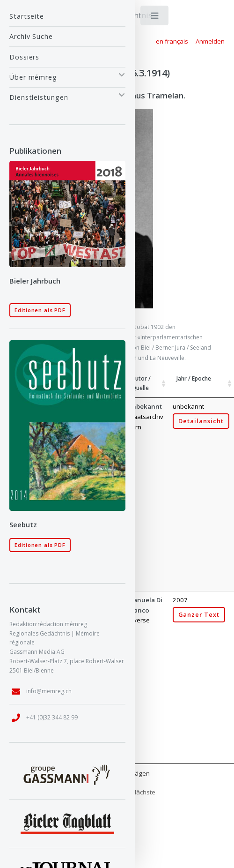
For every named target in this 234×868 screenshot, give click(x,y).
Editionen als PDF (40, 310)
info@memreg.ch (49, 691)
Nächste (144, 792)
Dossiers (24, 57)
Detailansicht (201, 421)
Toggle (155, 18)
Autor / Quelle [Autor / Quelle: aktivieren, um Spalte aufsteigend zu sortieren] (141, 383)
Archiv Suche (31, 36)
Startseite (27, 16)
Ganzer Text (199, 615)
